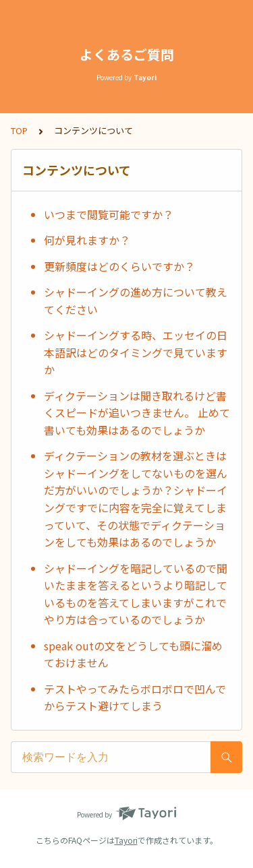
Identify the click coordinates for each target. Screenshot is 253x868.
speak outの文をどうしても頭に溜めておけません (133, 654)
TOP (19, 130)
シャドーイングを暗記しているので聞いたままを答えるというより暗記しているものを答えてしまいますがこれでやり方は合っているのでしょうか (136, 594)
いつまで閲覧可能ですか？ (109, 214)
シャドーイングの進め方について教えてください (136, 301)
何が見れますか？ (87, 240)
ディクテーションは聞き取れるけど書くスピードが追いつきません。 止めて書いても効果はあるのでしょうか (137, 413)
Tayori (126, 840)
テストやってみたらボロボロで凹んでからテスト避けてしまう (135, 697)
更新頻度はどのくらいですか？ (119, 266)
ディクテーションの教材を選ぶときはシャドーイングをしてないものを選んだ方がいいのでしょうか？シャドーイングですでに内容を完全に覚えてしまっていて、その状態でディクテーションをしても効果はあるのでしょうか (136, 499)
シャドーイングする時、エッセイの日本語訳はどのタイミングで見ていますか (136, 352)
